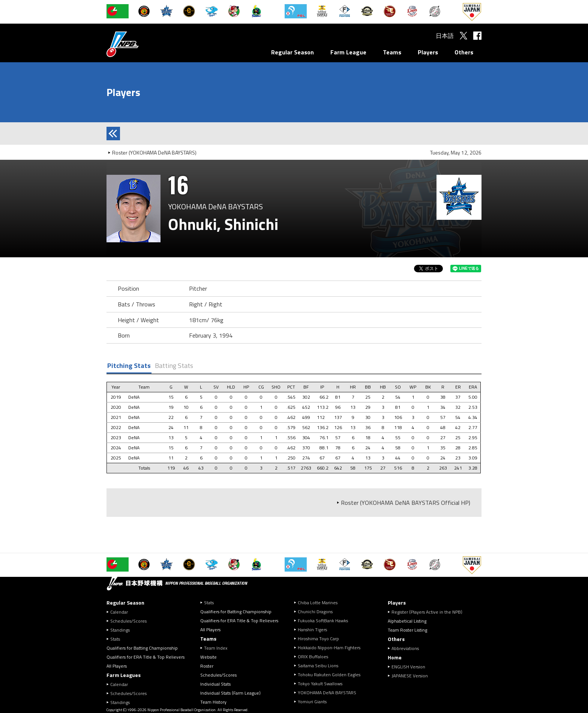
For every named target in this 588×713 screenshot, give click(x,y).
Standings (120, 630)
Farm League (348, 52)
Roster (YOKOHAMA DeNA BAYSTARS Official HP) (406, 503)
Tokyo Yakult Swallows (320, 684)
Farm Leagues (124, 675)
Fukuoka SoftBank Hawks (323, 621)
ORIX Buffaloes (313, 657)
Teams (392, 52)
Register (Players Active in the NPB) (429, 612)
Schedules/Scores (128, 621)
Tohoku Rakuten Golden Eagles (329, 675)
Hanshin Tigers (312, 630)
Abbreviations (405, 648)
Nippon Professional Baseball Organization (141, 44)
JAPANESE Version (410, 676)
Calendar (119, 612)
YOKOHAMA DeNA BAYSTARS (327, 693)
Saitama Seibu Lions (318, 666)
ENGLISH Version (408, 667)
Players (428, 52)
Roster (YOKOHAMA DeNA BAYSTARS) (154, 152)
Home (395, 657)
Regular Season (292, 52)
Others (464, 52)
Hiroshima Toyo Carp (318, 639)
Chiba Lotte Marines (318, 603)
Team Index (216, 648)
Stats (115, 639)
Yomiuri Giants (312, 702)
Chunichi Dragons (315, 612)
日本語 (445, 36)
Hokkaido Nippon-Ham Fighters (329, 648)
